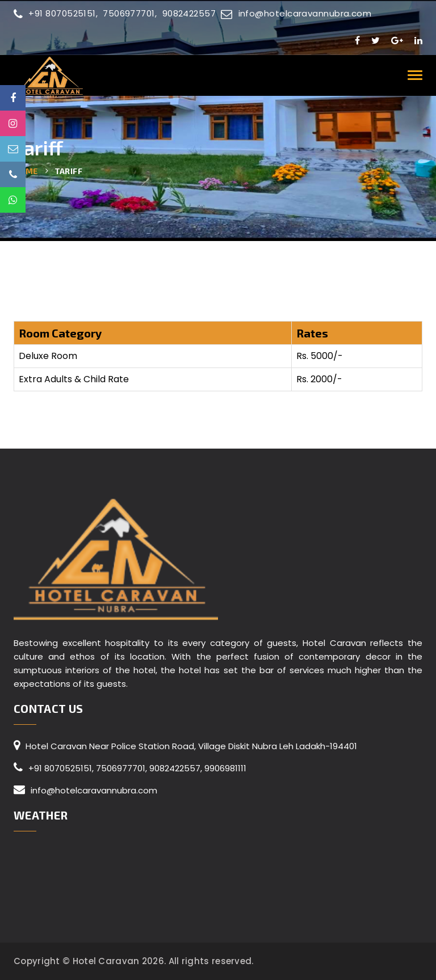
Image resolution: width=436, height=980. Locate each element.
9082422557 (189, 13)
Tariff (68, 171)
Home (26, 171)
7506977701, (131, 13)
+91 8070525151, (56, 13)
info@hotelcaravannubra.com (296, 13)
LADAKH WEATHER (218, 889)
